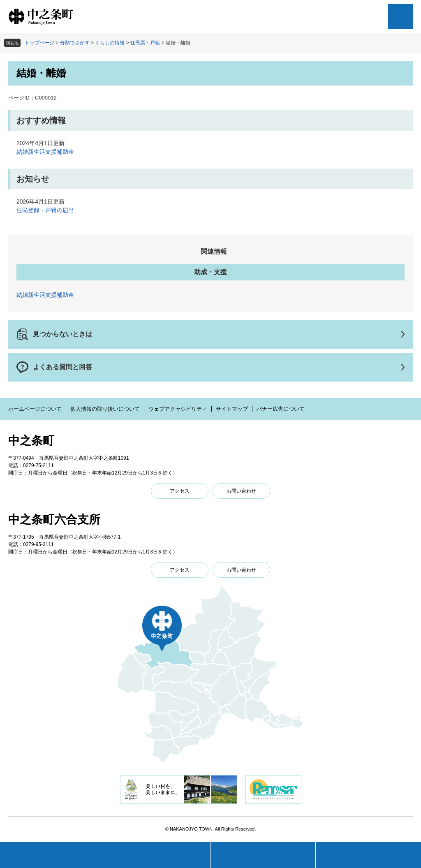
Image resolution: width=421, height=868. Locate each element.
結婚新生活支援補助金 (45, 152)
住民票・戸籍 (145, 43)
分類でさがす (75, 43)
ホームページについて (35, 409)
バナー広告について (281, 409)
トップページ (39, 43)
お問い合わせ (241, 491)
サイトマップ (232, 409)
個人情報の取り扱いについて (105, 409)
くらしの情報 (110, 43)
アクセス (180, 491)
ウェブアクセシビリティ (178, 409)
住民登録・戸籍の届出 (45, 210)
